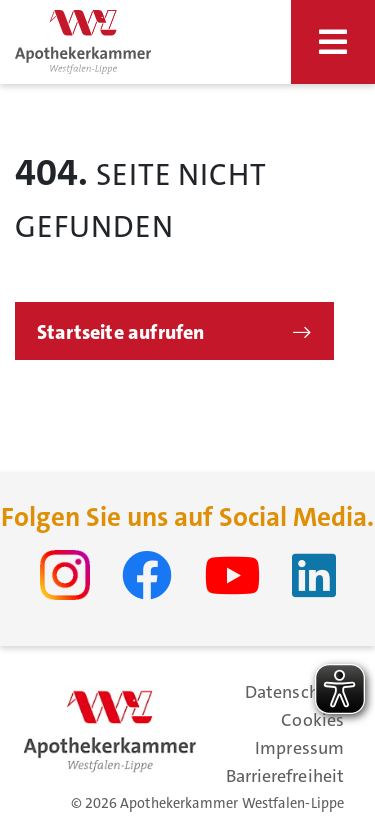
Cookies (312, 720)
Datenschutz (294, 692)
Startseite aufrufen (121, 332)
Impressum (299, 748)
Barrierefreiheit (285, 776)
